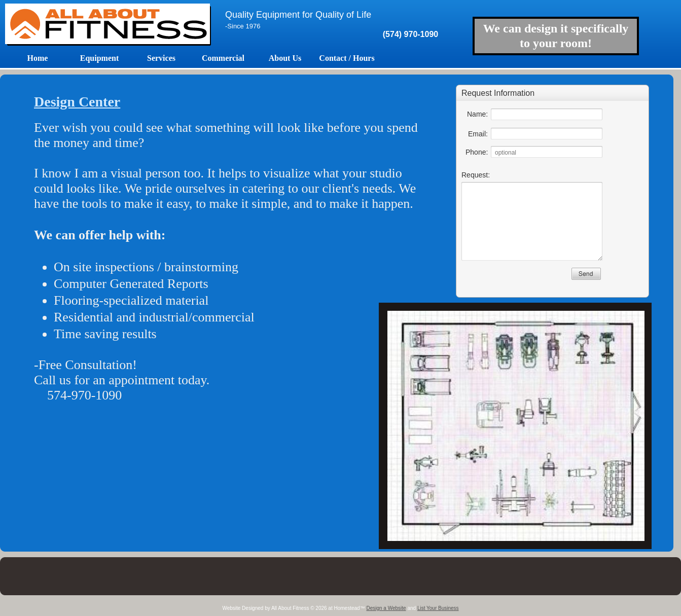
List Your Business (438, 608)
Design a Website (386, 608)
